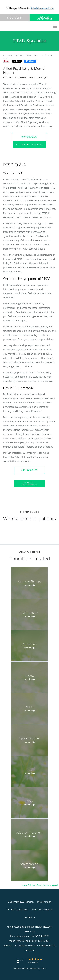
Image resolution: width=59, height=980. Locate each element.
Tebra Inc (29, 902)
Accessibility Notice (42, 909)
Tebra (43, 969)
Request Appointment (29, 144)
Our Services (43, 55)
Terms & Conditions (18, 909)
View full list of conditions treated (40, 885)
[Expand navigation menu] (55, 26)
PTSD (6, 58)
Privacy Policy (44, 902)
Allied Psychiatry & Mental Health (18, 55)
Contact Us (30, 917)
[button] (30, 137)
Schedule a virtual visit (42, 8)
